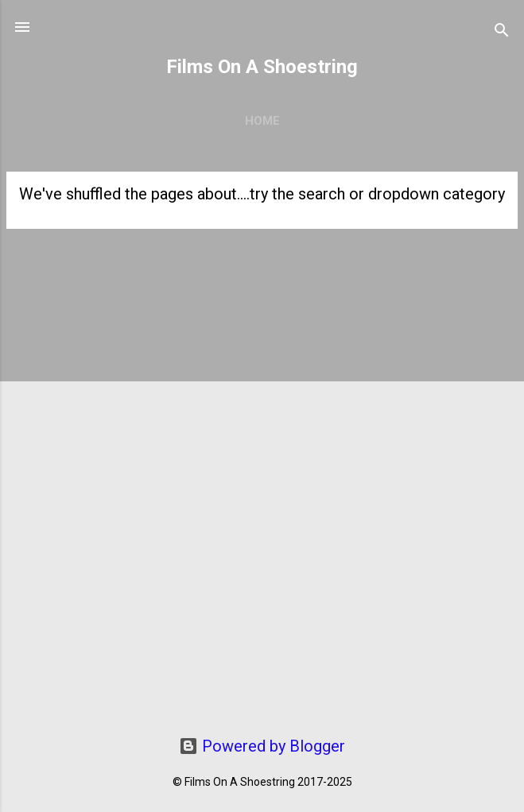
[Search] (502, 32)
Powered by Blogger (262, 746)
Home (262, 121)
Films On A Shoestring (262, 67)
